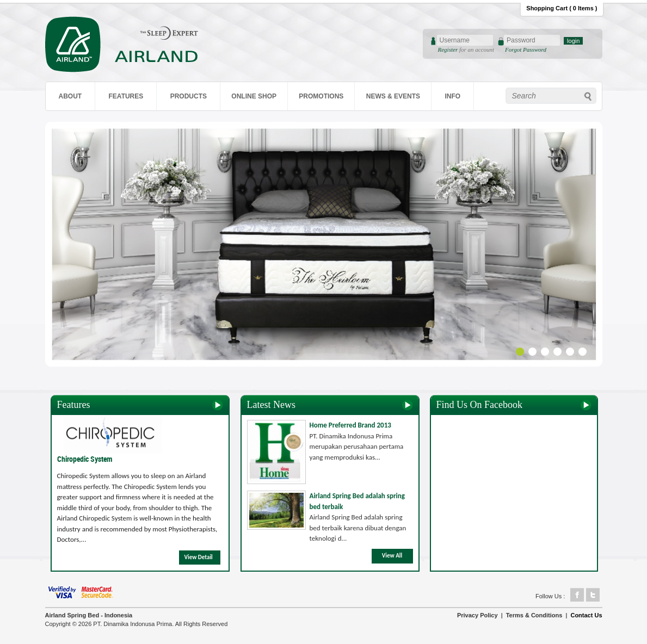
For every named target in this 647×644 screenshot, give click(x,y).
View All (392, 556)
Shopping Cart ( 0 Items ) (562, 8)
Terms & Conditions (534, 615)
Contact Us (586, 615)
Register (449, 49)
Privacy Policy (477, 615)
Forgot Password (526, 49)
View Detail (199, 557)
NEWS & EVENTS (393, 96)
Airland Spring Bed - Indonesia (89, 615)
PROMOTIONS (321, 96)
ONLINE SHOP (254, 96)
